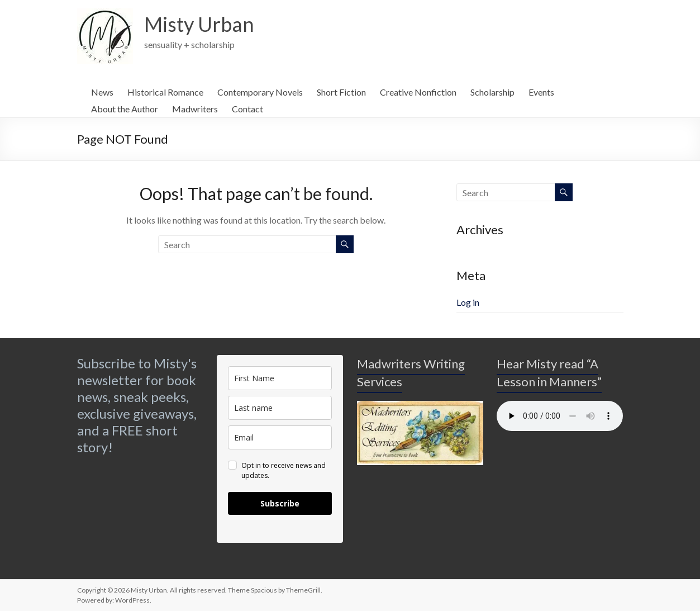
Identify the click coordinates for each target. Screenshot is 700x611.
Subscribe (280, 503)
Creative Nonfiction (418, 92)
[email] (280, 437)
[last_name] (280, 408)
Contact (247, 109)
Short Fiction (341, 92)
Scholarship (492, 92)
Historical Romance (165, 92)
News (102, 92)
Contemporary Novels (260, 92)
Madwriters (195, 109)
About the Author (125, 109)
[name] (280, 378)
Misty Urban (199, 24)
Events (541, 92)
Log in (468, 302)
